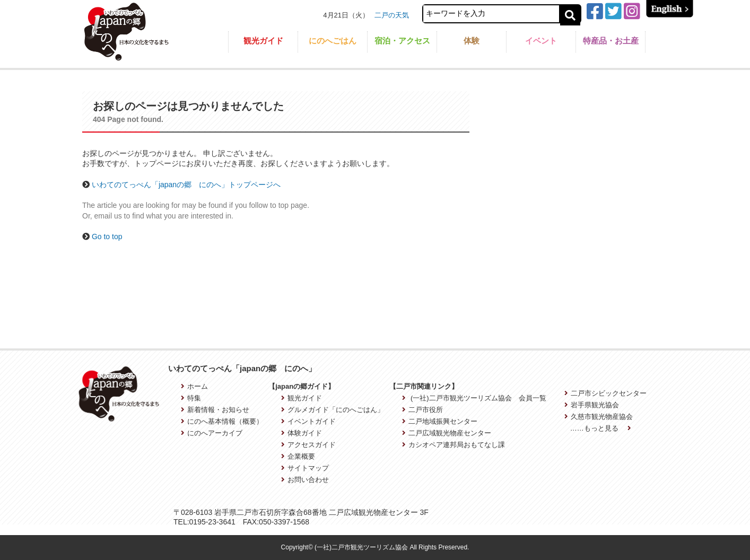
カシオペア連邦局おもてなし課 (454, 445)
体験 (472, 41)
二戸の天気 (392, 15)
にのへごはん (333, 41)
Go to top (107, 237)
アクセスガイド (308, 445)
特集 (191, 398)
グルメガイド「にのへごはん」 (333, 410)
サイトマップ (305, 468)
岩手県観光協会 (592, 405)
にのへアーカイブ (212, 433)
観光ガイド (263, 41)
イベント (541, 41)
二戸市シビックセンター (605, 393)
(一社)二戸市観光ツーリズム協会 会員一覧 (474, 398)
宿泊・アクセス (402, 41)
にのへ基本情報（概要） (222, 421)
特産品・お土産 (611, 41)
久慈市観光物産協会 (599, 417)
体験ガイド (302, 433)
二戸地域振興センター (440, 421)
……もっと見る (601, 428)
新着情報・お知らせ (215, 410)
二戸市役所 (422, 410)
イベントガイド (308, 421)
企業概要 (298, 456)
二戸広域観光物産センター (447, 433)
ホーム (194, 386)
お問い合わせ (305, 480)
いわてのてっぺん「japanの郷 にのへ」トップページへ (186, 185)
